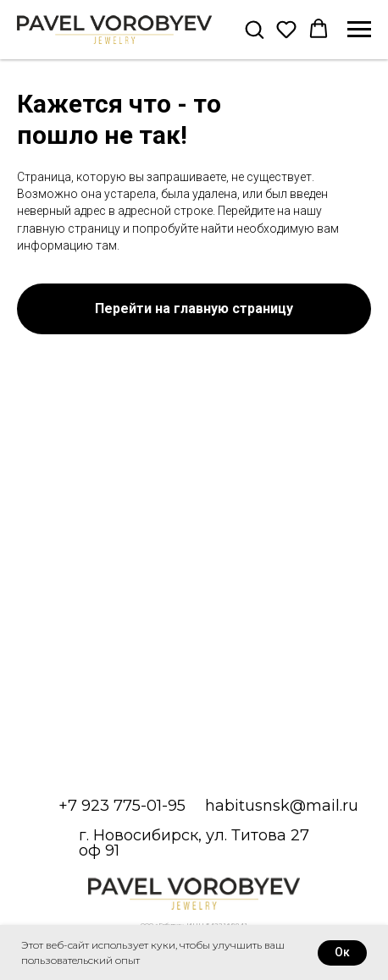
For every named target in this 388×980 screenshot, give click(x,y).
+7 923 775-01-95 (122, 806)
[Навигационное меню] (359, 30)
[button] (254, 29)
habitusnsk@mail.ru (282, 806)
